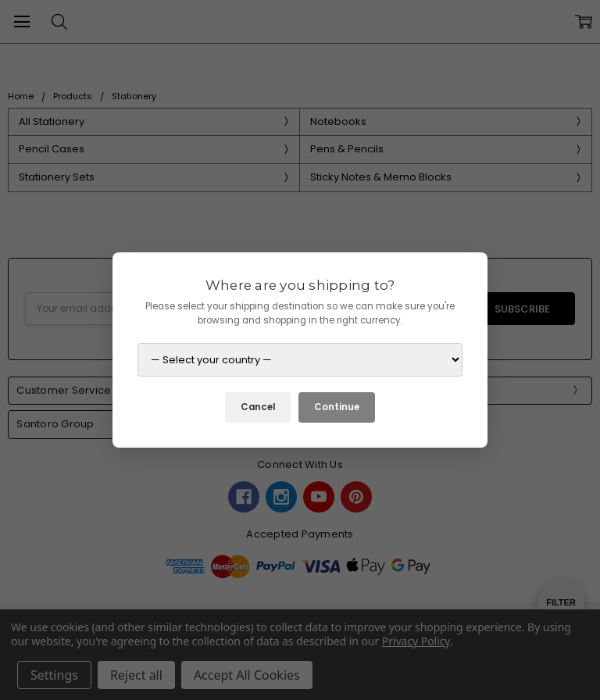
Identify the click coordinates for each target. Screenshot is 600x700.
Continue (337, 407)
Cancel (258, 407)
